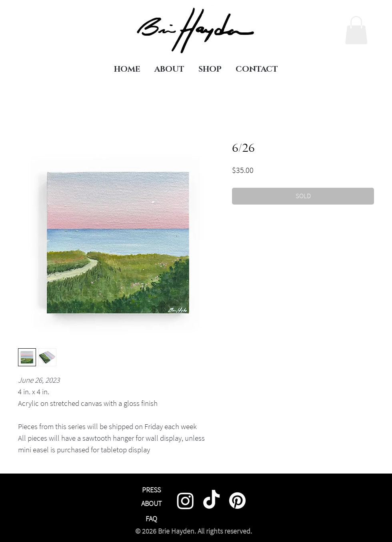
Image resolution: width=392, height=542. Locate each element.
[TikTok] (211, 501)
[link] (356, 30)
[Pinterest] (237, 501)
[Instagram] (185, 501)
